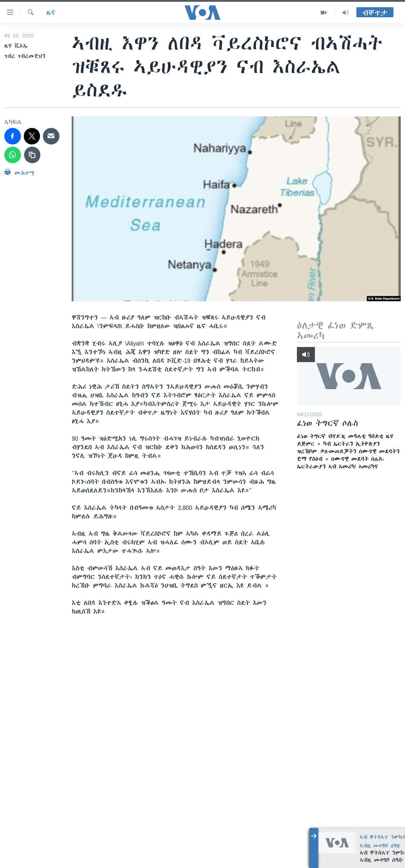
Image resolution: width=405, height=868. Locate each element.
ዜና (51, 13)
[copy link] (32, 155)
